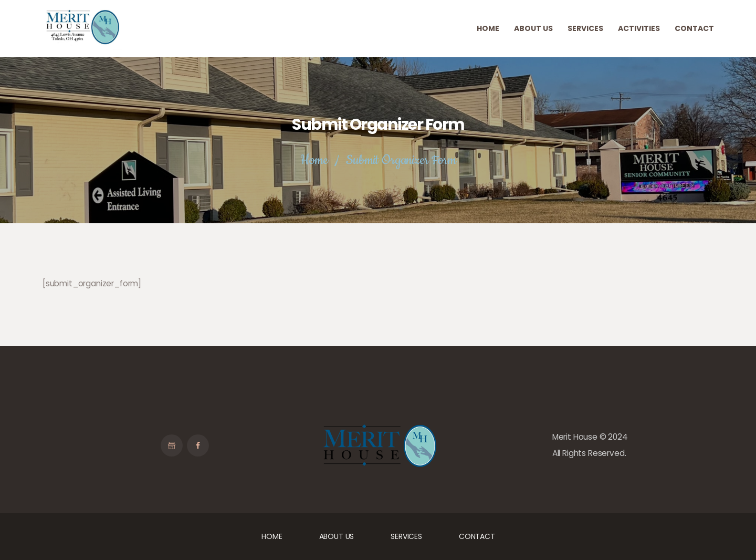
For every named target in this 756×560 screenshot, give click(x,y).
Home (314, 160)
